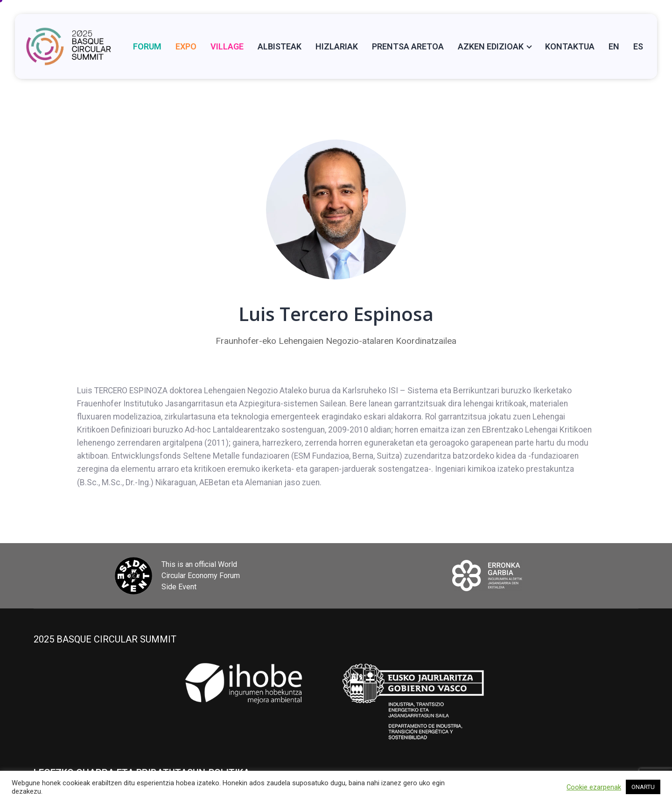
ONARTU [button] (643, 787)
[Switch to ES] (638, 46)
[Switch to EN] (614, 46)
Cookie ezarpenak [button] (594, 787)
